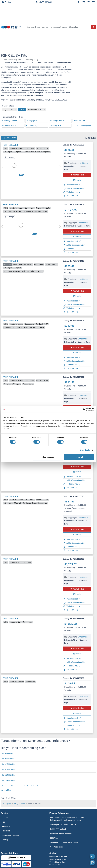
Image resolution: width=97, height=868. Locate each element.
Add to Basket (77, 175)
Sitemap (5, 840)
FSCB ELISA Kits (9, 775)
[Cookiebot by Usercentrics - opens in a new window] (85, 409)
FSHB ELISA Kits (9, 753)
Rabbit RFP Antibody (58, 829)
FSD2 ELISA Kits (9, 764)
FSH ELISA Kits (8, 759)
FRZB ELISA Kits (9, 781)
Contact (5, 817)
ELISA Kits (54, 838)
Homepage (7, 804)
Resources (6, 831)
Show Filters (9, 138)
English (6, 2)
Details (77, 180)
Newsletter (6, 826)
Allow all (79, 457)
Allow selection (48, 457)
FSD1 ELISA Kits (9, 770)
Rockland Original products (61, 834)
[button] (6, 790)
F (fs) (16, 804)
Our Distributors (56, 847)
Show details (85, 450)
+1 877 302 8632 (44, 2)
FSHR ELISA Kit (10, 145)
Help (4, 822)
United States (83, 163)
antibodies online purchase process (64, 842)
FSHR (23, 804)
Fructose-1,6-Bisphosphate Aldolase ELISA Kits (21, 786)
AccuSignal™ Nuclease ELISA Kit (63, 825)
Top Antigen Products (10, 835)
